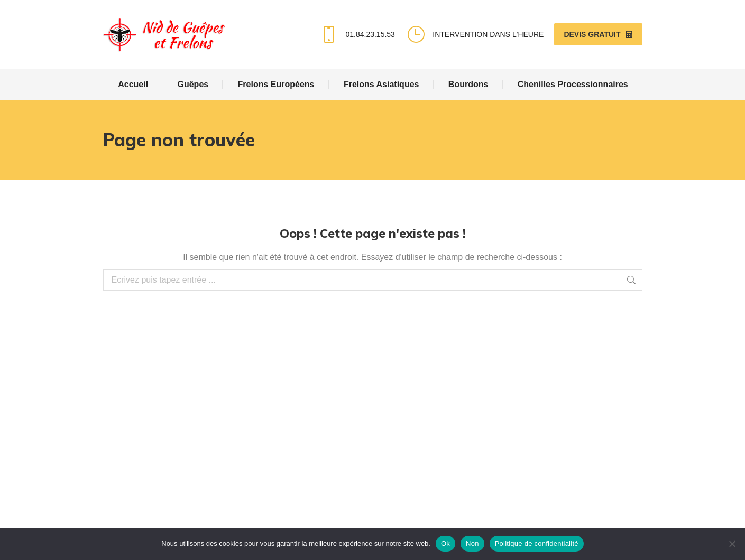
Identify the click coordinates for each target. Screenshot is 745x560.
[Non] (732, 544)
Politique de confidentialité (537, 543)
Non (472, 543)
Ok (445, 543)
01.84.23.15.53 (357, 34)
